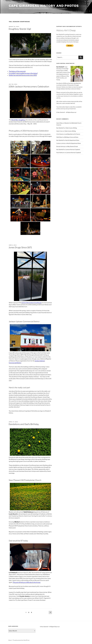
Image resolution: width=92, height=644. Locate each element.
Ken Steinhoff (60, 128)
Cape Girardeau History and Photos (44, 6)
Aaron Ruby (60, 123)
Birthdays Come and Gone (71, 137)
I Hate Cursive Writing (71, 128)
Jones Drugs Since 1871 (20, 247)
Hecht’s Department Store (72, 140)
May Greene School (73, 146)
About (10, 640)
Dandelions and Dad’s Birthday (24, 424)
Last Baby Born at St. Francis (72, 134)
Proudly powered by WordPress (21, 640)
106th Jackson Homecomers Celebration (29, 87)
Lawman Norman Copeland (73, 149)
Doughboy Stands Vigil (20, 29)
